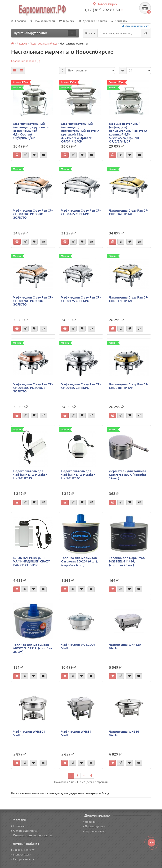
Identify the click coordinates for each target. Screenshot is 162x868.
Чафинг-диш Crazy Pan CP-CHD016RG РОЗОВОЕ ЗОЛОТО (33, 214)
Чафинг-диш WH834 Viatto (76, 733)
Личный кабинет (23, 850)
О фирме (67, 21)
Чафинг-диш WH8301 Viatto (29, 733)
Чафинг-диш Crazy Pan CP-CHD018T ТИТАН (129, 386)
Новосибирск (105, 4)
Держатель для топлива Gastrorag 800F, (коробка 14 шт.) (128, 474)
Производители (42, 21)
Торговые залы (94, 831)
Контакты (119, 21)
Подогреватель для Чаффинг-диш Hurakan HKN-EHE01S (30, 474)
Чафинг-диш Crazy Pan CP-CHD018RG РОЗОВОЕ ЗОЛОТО (33, 388)
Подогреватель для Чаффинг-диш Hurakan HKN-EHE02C (78, 474)
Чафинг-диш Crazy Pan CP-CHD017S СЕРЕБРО (81, 299)
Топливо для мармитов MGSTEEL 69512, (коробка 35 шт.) (33, 648)
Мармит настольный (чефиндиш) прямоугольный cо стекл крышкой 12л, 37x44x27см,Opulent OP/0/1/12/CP (80, 132)
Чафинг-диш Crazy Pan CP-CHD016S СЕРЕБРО (81, 212)
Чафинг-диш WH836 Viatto (124, 733)
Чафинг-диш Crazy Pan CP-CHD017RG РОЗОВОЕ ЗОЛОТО (33, 301)
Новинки (90, 822)
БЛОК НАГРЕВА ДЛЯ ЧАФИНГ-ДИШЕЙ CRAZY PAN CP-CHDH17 (32, 561)
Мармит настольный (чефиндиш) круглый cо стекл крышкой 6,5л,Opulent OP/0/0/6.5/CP (31, 131)
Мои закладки (21, 855)
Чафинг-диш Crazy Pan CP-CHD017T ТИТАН (129, 299)
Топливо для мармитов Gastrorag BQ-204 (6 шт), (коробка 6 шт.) (79, 561)
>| (91, 775)
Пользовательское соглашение (32, 835)
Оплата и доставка (24, 831)
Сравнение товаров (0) (26, 61)
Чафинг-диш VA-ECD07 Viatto (78, 646)
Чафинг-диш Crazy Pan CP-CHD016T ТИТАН (129, 212)
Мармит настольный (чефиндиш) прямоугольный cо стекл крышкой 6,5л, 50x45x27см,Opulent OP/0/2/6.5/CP (128, 132)
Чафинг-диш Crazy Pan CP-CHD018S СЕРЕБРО (81, 386)
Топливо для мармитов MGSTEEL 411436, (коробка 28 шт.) (127, 561)
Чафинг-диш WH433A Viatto (125, 646)
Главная (18, 21)
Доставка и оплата (93, 21)
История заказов (23, 859)
